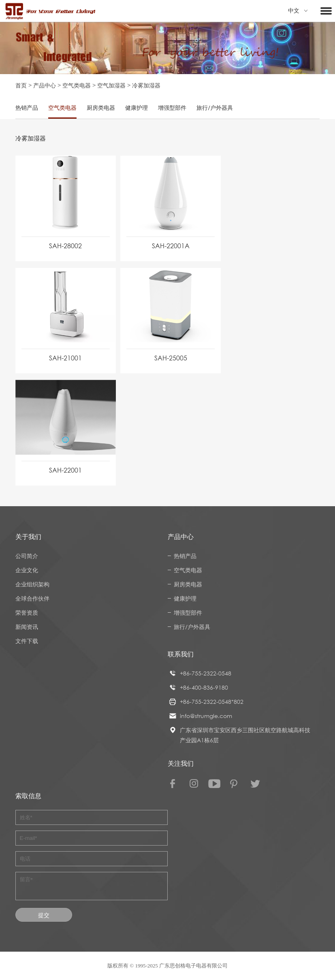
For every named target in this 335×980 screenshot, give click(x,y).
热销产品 (27, 108)
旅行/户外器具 (215, 108)
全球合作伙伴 (32, 598)
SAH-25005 (171, 358)
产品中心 (45, 85)
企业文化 (27, 570)
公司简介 (27, 556)
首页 (21, 85)
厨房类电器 (101, 108)
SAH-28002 (65, 246)
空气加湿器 (111, 85)
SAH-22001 (65, 470)
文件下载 (27, 641)
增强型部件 (172, 108)
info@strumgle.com (206, 716)
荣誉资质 (27, 612)
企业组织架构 (32, 584)
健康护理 (137, 108)
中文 (298, 11)
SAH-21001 (65, 358)
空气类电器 (77, 85)
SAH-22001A (171, 246)
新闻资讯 (27, 627)
